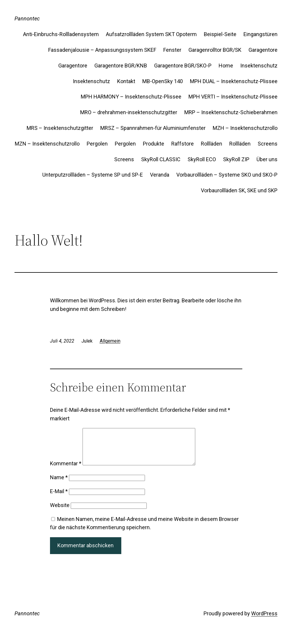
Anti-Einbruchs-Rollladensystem (61, 34)
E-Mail (59, 498)
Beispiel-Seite (220, 34)
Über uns (267, 159)
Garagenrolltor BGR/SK (215, 50)
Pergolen (97, 144)
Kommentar (66, 471)
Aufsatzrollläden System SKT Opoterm (151, 34)
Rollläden (212, 144)
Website (60, 512)
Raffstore (183, 144)
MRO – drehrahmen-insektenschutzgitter (129, 112)
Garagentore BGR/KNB (121, 66)
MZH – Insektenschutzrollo (245, 128)
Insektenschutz (259, 66)
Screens (268, 144)
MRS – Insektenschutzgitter (60, 128)
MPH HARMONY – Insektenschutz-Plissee (131, 97)
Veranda (160, 175)
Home (226, 66)
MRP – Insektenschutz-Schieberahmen (231, 112)
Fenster (172, 50)
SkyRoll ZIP (236, 159)
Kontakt (126, 81)
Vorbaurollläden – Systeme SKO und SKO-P (227, 175)
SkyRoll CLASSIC (161, 159)
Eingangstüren (260, 34)
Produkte (154, 144)
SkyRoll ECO (202, 159)
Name (59, 484)
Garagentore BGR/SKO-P (183, 66)
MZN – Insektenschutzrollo (47, 144)
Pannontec (27, 18)
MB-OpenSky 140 (163, 81)
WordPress (264, 620)
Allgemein (110, 341)
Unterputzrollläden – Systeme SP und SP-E (93, 175)
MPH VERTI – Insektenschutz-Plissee (233, 97)
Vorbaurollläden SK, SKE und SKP (239, 190)
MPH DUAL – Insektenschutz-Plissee (234, 81)
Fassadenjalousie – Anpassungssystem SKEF (102, 50)
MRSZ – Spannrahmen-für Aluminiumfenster (153, 128)
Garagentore (263, 50)
